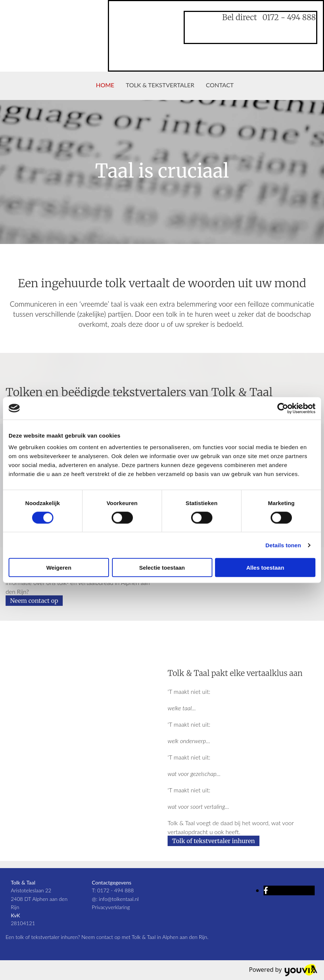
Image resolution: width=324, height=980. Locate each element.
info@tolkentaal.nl (119, 899)
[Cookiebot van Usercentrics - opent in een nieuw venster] (283, 408)
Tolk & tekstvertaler (160, 85)
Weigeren (59, 568)
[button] (34, 601)
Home (105, 85)
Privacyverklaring (111, 907)
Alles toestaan (265, 568)
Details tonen (283, 545)
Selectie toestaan (162, 568)
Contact (220, 85)
